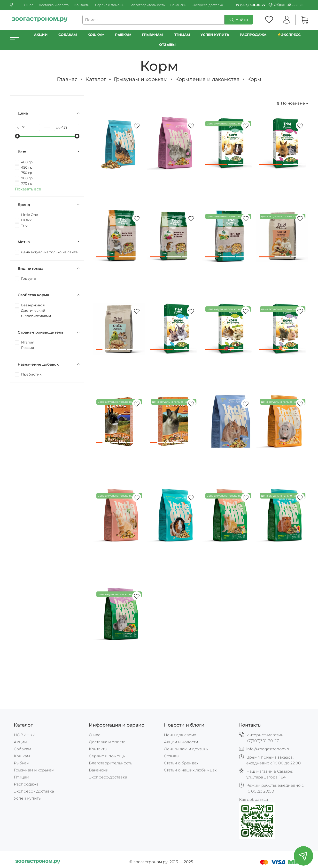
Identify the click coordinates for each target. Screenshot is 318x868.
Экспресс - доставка (34, 791)
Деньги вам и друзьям (186, 749)
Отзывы (167, 45)
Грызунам (152, 35)
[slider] (17, 136)
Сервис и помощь (110, 5)
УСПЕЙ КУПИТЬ (215, 35)
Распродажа (26, 784)
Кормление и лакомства (207, 79)
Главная (67, 79)
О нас (29, 5)
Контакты (82, 5)
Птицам (182, 35)
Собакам (68, 35)
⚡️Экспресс (289, 35)
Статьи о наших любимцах (190, 770)
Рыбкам (123, 35)
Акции (41, 35)
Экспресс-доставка (208, 5)
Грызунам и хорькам (141, 79)
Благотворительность (147, 5)
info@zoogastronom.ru (268, 749)
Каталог (96, 79)
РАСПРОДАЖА (253, 35)
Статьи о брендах (181, 763)
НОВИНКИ (25, 735)
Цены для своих (180, 735)
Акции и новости (181, 742)
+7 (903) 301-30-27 (250, 5)
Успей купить (27, 798)
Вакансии (178, 5)
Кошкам (96, 35)
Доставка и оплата (54, 5)
